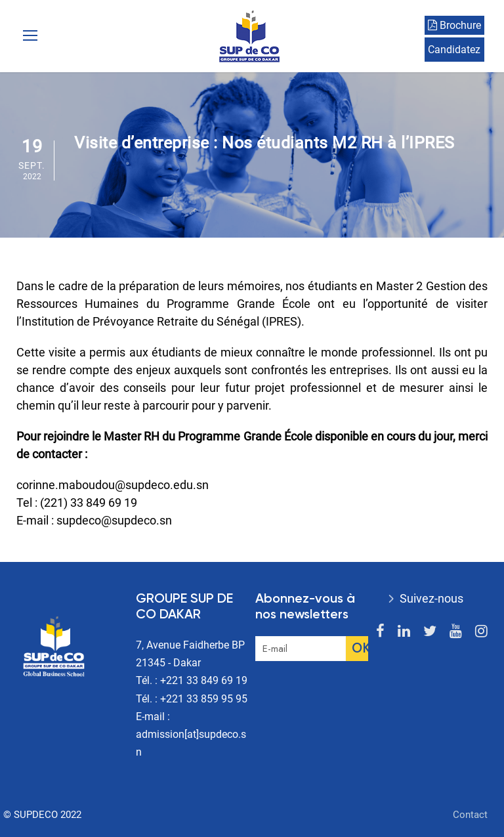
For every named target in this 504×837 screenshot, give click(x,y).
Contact (470, 815)
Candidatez (454, 50)
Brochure (454, 25)
